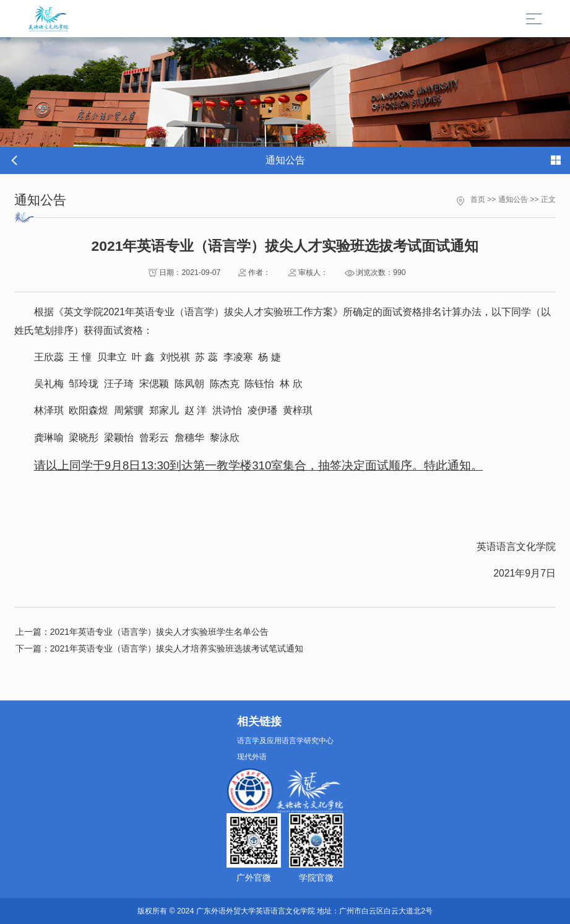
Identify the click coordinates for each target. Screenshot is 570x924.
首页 (478, 199)
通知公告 (513, 199)
